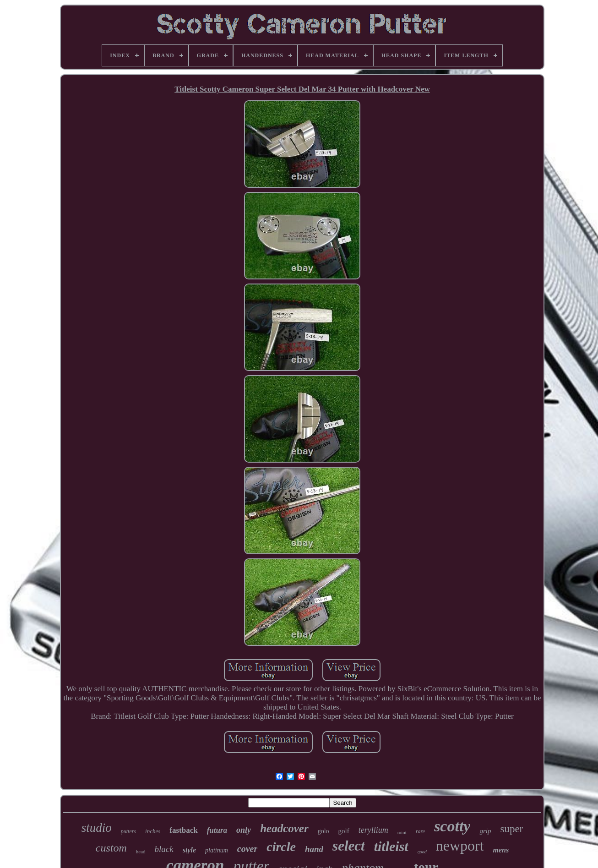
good (422, 852)
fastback (183, 830)
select (349, 846)
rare (420, 831)
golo (323, 831)
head (141, 852)
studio (97, 828)
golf (344, 831)
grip (485, 831)
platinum (217, 850)
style (189, 850)
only (244, 830)
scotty (452, 826)
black (164, 849)
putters (128, 831)
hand (314, 849)
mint (402, 832)
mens (501, 850)
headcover (284, 828)
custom (111, 848)
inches (153, 831)
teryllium (373, 830)
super (511, 829)
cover (247, 849)
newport (460, 846)
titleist (391, 846)
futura (217, 830)
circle (281, 847)
